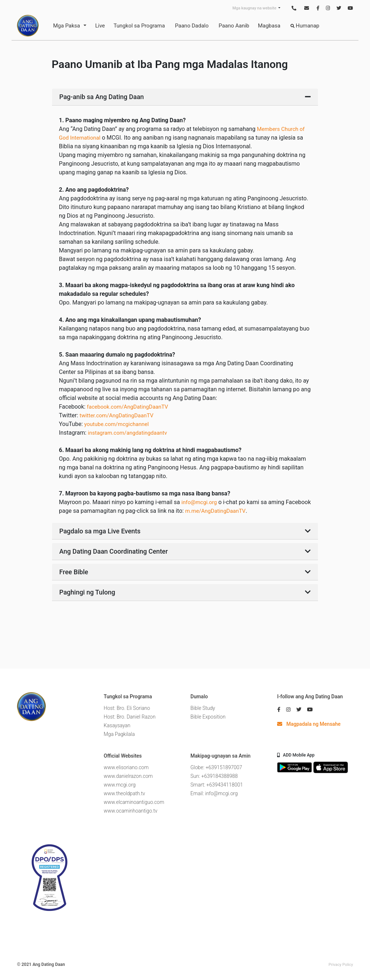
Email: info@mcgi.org (214, 793)
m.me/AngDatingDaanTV (215, 511)
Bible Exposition (208, 717)
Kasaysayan (117, 725)
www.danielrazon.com (128, 776)
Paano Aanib (234, 26)
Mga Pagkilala (119, 734)
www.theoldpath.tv (124, 793)
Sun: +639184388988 (214, 776)
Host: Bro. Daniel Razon (130, 717)
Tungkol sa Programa (139, 26)
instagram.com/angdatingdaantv (127, 433)
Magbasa (269, 26)
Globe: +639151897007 (216, 767)
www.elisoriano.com (126, 767)
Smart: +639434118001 (217, 785)
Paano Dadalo (192, 26)
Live (100, 26)
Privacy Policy (341, 965)
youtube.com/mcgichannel (117, 424)
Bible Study (203, 708)
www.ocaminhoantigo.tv (131, 811)
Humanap (305, 26)
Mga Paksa (66, 26)
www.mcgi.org (120, 785)
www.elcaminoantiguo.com (134, 802)
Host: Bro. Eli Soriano (127, 708)
